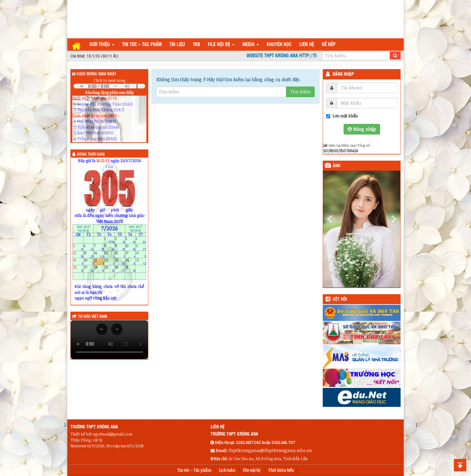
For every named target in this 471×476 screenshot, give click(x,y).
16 (120, 254)
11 (141, 247)
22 (109, 262)
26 (78, 269)
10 (130, 247)
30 (120, 269)
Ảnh (336, 166)
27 (89, 269)
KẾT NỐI (340, 299)
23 (120, 262)
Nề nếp (329, 45)
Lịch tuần (227, 470)
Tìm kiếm (300, 92)
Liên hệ (307, 45)
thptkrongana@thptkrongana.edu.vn (270, 450)
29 (109, 269)
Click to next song (109, 80)
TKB (196, 45)
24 (130, 262)
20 (89, 262)
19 (78, 262)
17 (130, 254)
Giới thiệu (102, 45)
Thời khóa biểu (281, 470)
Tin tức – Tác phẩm (142, 45)
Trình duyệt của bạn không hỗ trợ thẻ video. (109, 340)
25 (141, 262)
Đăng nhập (343, 74)
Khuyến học (279, 45)
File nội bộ (221, 45)
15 (109, 254)
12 (78, 254)
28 (99, 269)
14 (99, 254)
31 (130, 269)
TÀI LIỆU (177, 45)
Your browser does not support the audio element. (109, 86)
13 (89, 254)
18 (141, 254)
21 (99, 262)
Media (251, 45)
